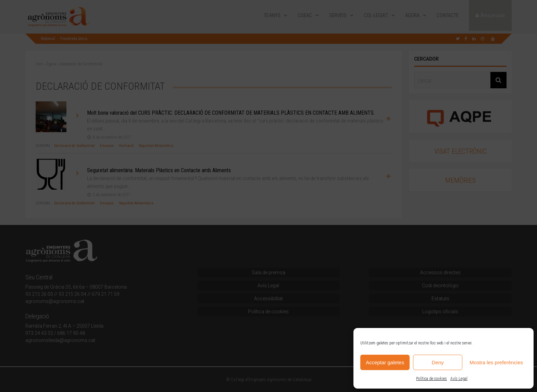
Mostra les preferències (496, 362)
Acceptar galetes (385, 362)
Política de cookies (432, 379)
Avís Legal (459, 379)
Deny (438, 362)
